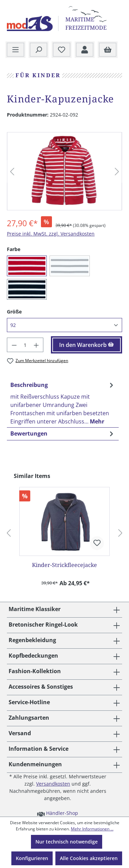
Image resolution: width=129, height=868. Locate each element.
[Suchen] (39, 50)
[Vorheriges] (12, 172)
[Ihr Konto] (85, 50)
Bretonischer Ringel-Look (43, 625)
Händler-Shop (58, 813)
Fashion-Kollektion (35, 671)
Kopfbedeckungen (33, 656)
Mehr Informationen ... (92, 829)
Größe (14, 311)
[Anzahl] (25, 345)
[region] (64, 171)
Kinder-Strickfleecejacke (64, 565)
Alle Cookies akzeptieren (89, 858)
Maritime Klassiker (35, 609)
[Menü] (15, 50)
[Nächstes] (117, 172)
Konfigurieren (32, 858)
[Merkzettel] (62, 50)
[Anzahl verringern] (14, 345)
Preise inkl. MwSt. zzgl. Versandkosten (51, 234)
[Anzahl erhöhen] (36, 345)
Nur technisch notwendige (67, 842)
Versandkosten (53, 784)
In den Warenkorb (87, 345)
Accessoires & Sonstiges (41, 687)
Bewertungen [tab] (63, 433)
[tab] (63, 403)
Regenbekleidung (32, 640)
